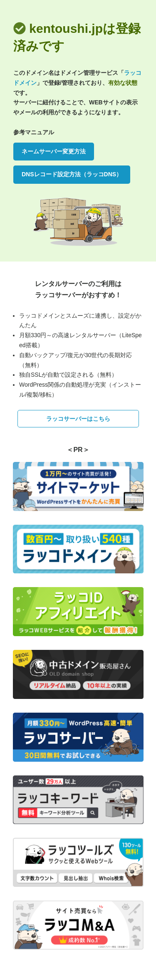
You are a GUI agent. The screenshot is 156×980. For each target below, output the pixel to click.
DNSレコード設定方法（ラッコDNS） (72, 174)
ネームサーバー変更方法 (54, 151)
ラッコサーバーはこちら (78, 419)
